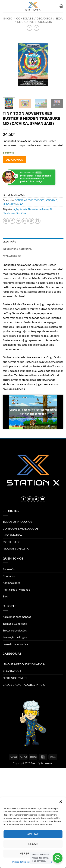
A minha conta (11, 583)
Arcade (23, 209)
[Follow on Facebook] (23, 499)
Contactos (9, 576)
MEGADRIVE (26, 22)
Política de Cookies (21, 862)
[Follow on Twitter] (36, 499)
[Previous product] (36, 28)
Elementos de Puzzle (38, 209)
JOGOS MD (45, 22)
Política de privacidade (16, 589)
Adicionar (14, 160)
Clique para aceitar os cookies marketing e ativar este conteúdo (33, 412)
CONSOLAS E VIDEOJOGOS (34, 18)
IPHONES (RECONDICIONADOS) (24, 664)
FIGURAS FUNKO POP (17, 549)
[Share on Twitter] (19, 221)
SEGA (59, 18)
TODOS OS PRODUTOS (17, 522)
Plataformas (9, 213)
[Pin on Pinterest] (31, 221)
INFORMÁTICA (12, 535)
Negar (33, 844)
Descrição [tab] (9, 242)
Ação (16, 209)
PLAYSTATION (12, 671)
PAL (52, 209)
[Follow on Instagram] (30, 499)
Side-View (21, 213)
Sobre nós (9, 569)
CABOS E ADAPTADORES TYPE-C (24, 685)
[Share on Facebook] (12, 221)
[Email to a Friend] (25, 221)
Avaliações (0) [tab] (12, 256)
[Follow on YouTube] (43, 499)
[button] (61, 802)
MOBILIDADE (11, 542)
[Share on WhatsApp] (6, 221)
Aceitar (33, 834)
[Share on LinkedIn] (38, 221)
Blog (5, 596)
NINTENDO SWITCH (16, 678)
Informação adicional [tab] (17, 249)
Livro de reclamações (15, 644)
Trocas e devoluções (15, 630)
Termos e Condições (15, 623)
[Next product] (29, 28)
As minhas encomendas (17, 617)
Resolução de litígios (15, 637)
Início (8, 18)
